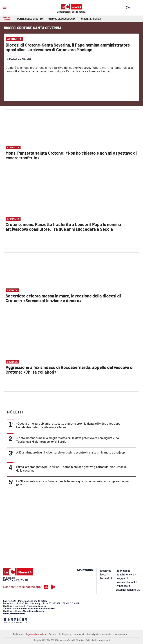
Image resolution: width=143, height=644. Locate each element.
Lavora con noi (120, 634)
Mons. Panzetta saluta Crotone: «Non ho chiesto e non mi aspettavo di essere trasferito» (71, 155)
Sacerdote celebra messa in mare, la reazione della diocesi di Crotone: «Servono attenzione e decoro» (63, 298)
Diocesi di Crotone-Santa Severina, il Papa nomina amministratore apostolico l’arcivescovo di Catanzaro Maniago (68, 47)
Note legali (79, 634)
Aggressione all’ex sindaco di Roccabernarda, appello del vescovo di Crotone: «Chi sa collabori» (70, 370)
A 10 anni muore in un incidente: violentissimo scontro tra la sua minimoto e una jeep (71, 452)
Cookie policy (65, 634)
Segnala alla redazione (36, 634)
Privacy (52, 634)
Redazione (18, 634)
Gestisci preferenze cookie (99, 634)
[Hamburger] (5, 7)
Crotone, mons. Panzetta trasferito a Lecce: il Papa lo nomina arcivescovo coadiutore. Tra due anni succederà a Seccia (63, 227)
